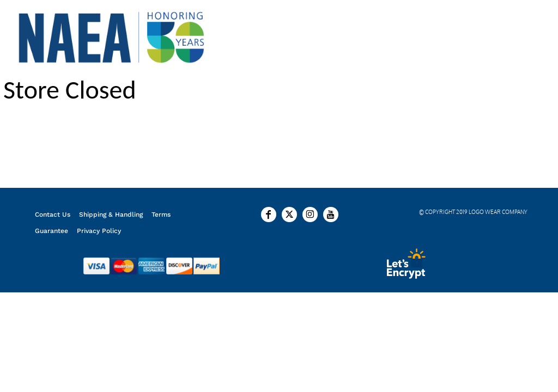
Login (459, 36)
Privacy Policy (99, 231)
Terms (161, 215)
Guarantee (51, 231)
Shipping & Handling (111, 215)
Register (507, 36)
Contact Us (53, 215)
